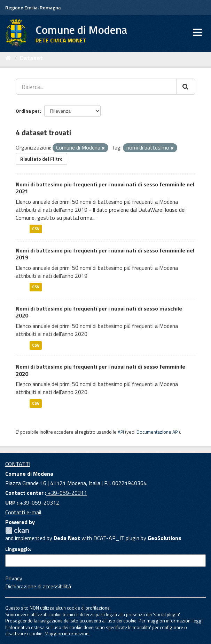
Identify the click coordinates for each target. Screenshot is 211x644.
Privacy (14, 578)
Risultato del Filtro (41, 159)
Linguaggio (18, 549)
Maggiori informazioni (67, 634)
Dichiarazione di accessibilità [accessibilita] (38, 586)
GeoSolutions (164, 538)
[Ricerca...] (96, 87)
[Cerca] (186, 87)
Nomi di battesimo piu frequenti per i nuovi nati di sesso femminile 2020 (100, 370)
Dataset (31, 58)
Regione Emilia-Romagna (33, 7)
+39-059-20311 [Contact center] (67, 493)
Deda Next (67, 538)
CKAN (17, 530)
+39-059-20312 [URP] (39, 502)
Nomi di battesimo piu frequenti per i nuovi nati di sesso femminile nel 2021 (105, 188)
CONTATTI (18, 464)
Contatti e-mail (23, 512)
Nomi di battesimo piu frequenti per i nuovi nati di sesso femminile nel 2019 (105, 254)
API (121, 432)
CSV (36, 229)
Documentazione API (158, 432)
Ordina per (28, 111)
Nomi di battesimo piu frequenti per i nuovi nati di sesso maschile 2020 (99, 312)
